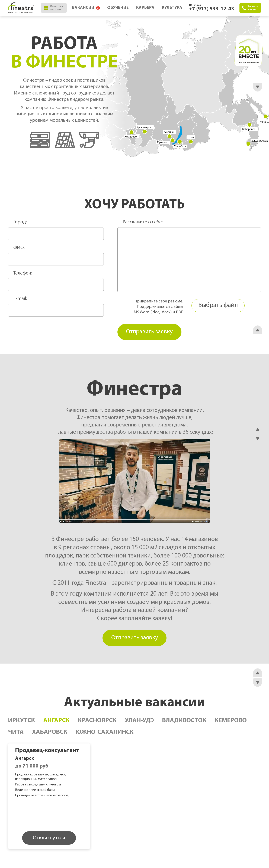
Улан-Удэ (139, 722)
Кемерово (231, 722)
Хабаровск (50, 734)
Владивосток (184, 722)
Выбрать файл (218, 306)
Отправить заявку (134, 639)
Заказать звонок (250, 8)
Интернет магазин (53, 8)
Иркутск (22, 722)
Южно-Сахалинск (105, 734)
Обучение (117, 8)
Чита (16, 734)
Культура (172, 8)
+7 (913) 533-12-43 (212, 9)
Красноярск (97, 722)
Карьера (145, 8)
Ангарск (56, 722)
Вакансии (84, 8)
